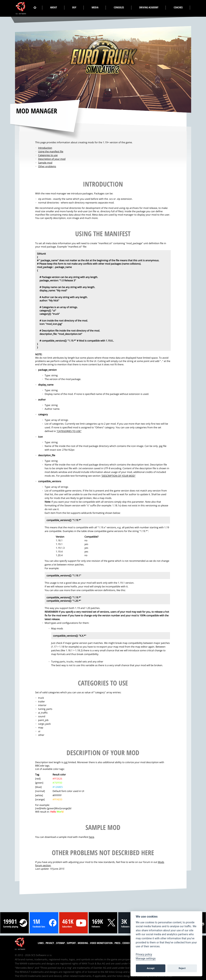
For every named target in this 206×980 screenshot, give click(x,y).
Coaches (178, 8)
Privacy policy (144, 954)
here (91, 837)
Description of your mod (52, 159)
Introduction (45, 148)
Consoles (119, 8)
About (54, 8)
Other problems (47, 166)
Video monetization (101, 943)
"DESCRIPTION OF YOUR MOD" (118, 476)
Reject (182, 968)
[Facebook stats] (44, 923)
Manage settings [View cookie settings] (146, 959)
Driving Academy (149, 8)
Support (71, 943)
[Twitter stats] (103, 923)
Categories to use (48, 155)
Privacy (50, 943)
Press (117, 943)
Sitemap (60, 943)
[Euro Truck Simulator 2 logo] (102, 58)
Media (95, 8)
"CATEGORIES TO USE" (69, 431)
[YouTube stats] (73, 923)
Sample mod (45, 163)
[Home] (35, 7)
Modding (83, 943)
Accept (151, 968)
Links (41, 943)
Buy (74, 8)
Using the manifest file (51, 151)
